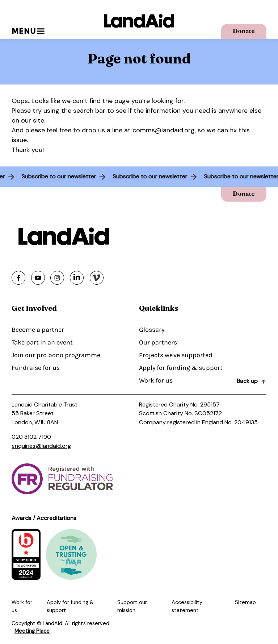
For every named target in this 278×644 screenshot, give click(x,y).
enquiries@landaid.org (41, 446)
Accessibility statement (187, 606)
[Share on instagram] (57, 278)
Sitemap (245, 602)
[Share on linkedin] (77, 278)
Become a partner (38, 330)
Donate (244, 31)
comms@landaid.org (164, 130)
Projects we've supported (176, 355)
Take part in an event (42, 342)
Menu (28, 31)
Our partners (158, 342)
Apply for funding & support (181, 368)
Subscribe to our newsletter (58, 176)
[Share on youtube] (38, 278)
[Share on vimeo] (97, 278)
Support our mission (132, 606)
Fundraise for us (36, 368)
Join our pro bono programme (56, 355)
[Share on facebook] (18, 278)
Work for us (156, 380)
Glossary (152, 330)
